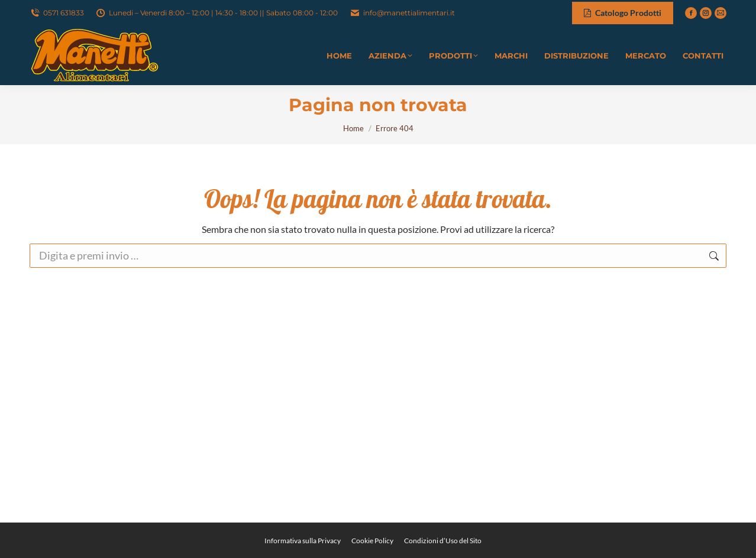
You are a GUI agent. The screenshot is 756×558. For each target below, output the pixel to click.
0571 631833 (57, 13)
